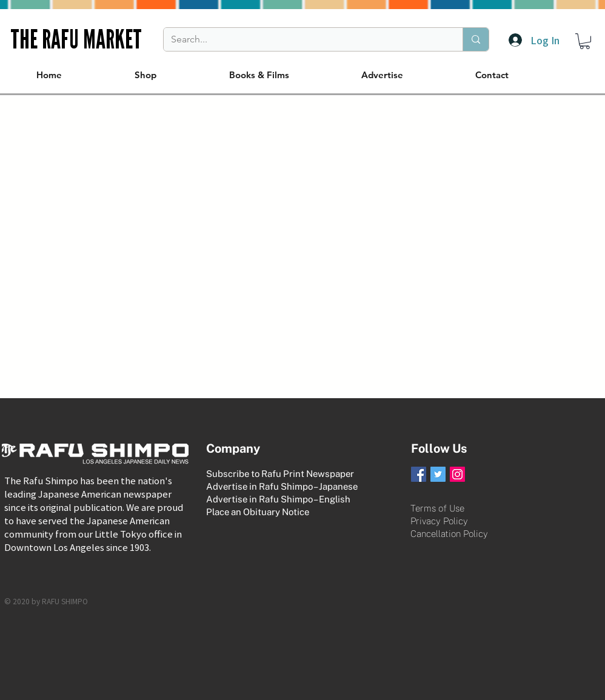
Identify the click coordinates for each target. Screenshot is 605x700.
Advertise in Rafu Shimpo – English (278, 499)
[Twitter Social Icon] (438, 474)
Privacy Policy (439, 521)
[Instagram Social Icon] (457, 474)
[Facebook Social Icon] (419, 474)
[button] (585, 41)
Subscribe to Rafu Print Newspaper (280, 474)
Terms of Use (437, 508)
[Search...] (304, 39)
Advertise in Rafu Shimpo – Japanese (282, 486)
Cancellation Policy (449, 534)
